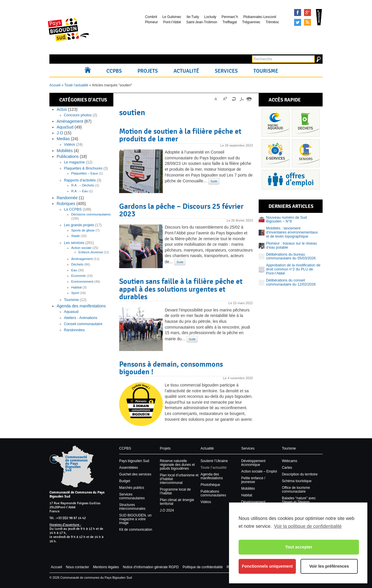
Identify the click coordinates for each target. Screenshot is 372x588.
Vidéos (69, 145)
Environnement (82, 281)
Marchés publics (132, 488)
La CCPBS (73, 209)
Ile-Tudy (193, 17)
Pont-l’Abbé (172, 22)
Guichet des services (135, 474)
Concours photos (78, 115)
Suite (214, 181)
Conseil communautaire (83, 324)
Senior (306, 153)
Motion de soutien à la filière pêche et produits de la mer (180, 135)
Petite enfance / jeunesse (253, 480)
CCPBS (114, 71)
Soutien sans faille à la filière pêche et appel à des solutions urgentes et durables (181, 289)
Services (226, 71)
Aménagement (70, 121)
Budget (125, 481)
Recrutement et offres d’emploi (291, 180)
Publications (68, 156)
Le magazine (74, 162)
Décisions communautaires (91, 214)
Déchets (77, 264)
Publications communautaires (213, 493)
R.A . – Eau (79, 191)
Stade (76, 236)
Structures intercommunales (132, 507)
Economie (78, 276)
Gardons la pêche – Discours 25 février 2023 (181, 210)
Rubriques (66, 204)
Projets (148, 71)
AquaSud (65, 127)
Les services (74, 243)
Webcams (290, 461)
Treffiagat (230, 22)
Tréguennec (251, 22)
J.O (60, 133)
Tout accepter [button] (299, 547)
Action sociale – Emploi (259, 471)
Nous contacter (78, 567)
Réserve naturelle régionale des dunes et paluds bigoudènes (177, 465)
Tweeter (298, 22)
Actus (62, 109)
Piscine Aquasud (276, 123)
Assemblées (129, 468)
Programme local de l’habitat (175, 491)
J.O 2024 (167, 510)
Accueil (89, 71)
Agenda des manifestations (81, 306)
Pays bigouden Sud (134, 461)
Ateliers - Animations (81, 318)
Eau (74, 270)
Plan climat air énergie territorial (177, 502)
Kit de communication (136, 530)
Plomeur (151, 22)
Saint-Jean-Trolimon (202, 22)
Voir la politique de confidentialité (308, 526)
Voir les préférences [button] (329, 566)
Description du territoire (300, 474)
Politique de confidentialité (203, 567)
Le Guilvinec (172, 17)
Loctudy (210, 17)
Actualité (186, 71)
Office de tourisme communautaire (296, 490)
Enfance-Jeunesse (91, 252)
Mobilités (65, 151)
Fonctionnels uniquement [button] (267, 566)
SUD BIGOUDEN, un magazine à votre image (135, 519)
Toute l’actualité (76, 85)
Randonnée (67, 198)
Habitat (76, 287)
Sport (75, 293)
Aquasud (71, 312)
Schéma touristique (297, 481)
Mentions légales (106, 567)
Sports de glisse (83, 230)
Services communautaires (132, 496)
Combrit (151, 17)
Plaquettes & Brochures (83, 168)
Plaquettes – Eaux (85, 173)
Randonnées (74, 330)
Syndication (307, 22)
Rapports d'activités (80, 180)
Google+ (307, 13)
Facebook (298, 13)
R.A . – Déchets (83, 185)
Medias (63, 139)
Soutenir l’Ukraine (214, 461)
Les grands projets (79, 225)
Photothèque (210, 485)
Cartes (287, 468)
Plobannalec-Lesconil (260, 17)
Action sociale (81, 248)
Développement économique (253, 463)
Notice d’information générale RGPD (151, 567)
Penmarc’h (230, 17)
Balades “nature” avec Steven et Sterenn (299, 500)
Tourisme (266, 71)
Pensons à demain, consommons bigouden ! (171, 368)
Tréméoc (272, 22)
